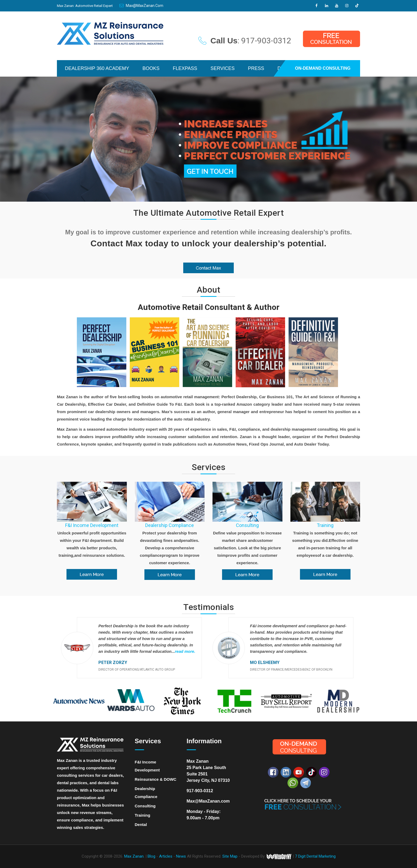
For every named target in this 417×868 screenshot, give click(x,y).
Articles (166, 856)
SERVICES (223, 68)
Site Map (230, 856)
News (182, 856)
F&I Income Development (92, 525)
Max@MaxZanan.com (141, 6)
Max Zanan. (134, 856)
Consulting (247, 525)
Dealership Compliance (170, 525)
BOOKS (151, 68)
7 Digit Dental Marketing (315, 856)
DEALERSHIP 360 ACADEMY (97, 68)
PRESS (256, 68)
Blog (152, 856)
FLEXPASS (185, 68)
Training (325, 525)
